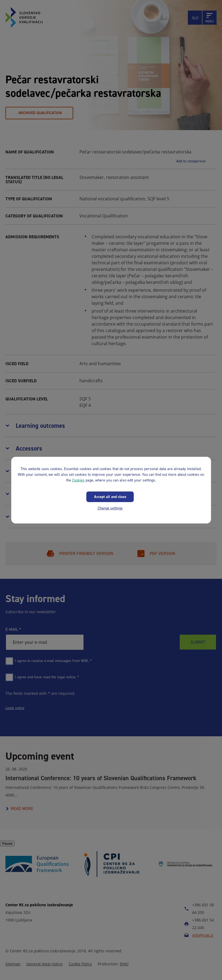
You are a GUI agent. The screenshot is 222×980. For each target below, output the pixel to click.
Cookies (78, 480)
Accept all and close (110, 497)
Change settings (110, 508)
